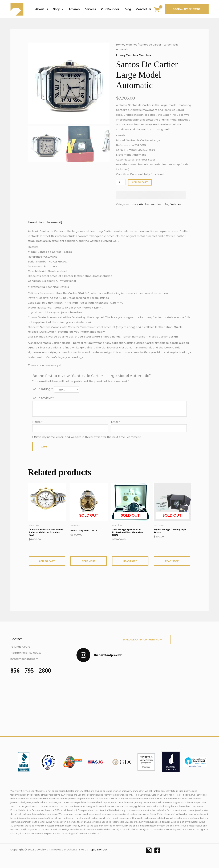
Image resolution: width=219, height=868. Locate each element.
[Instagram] (149, 850)
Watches (132, 45)
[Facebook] (157, 850)
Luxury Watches (127, 55)
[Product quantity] (121, 182)
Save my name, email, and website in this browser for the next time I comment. (88, 437)
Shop (58, 9)
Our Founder (110, 9)
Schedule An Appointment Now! (143, 640)
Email (116, 422)
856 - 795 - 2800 (31, 671)
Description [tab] (36, 222)
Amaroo (74, 9)
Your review (43, 398)
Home (120, 45)
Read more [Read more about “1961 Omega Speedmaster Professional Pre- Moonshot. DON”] (130, 561)
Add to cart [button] (47, 561)
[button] (62, 9)
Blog (128, 9)
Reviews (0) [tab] (54, 222)
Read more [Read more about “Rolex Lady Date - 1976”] (89, 561)
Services (90, 9)
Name (37, 422)
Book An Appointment (187, 9)
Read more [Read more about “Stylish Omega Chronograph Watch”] (172, 561)
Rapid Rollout (98, 850)
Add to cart (140, 182)
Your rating (42, 389)
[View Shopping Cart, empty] (159, 10)
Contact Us (144, 9)
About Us (42, 9)
